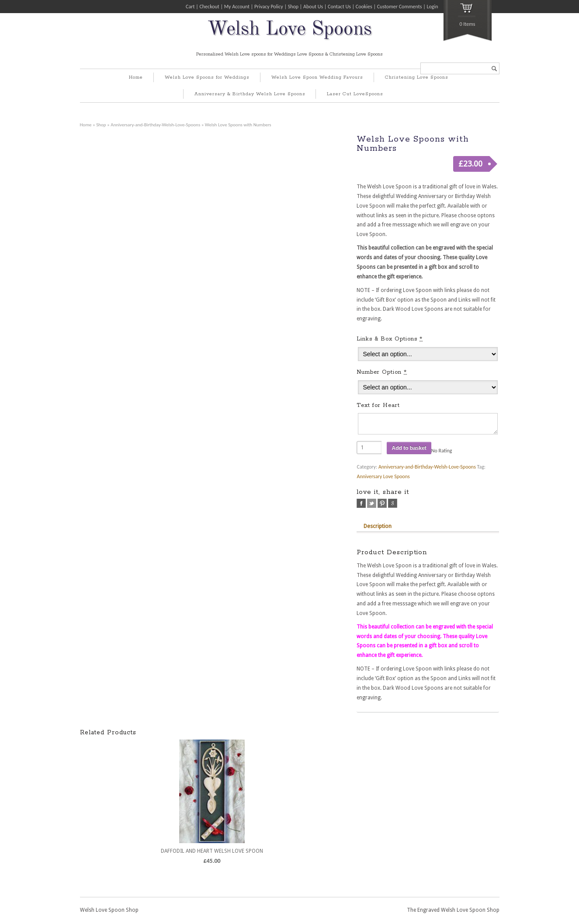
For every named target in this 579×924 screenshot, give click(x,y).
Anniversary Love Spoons (383, 476)
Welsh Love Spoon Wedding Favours (317, 77)
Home (136, 77)
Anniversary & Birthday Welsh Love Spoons (250, 94)
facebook (361, 503)
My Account (237, 7)
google (393, 503)
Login (432, 7)
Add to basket (409, 448)
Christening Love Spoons (417, 77)
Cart (190, 7)
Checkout (209, 7)
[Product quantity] (369, 448)
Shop (293, 7)
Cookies (364, 7)
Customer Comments (400, 7)
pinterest (382, 503)
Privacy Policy (269, 7)
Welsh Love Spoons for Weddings (207, 77)
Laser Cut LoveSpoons (355, 94)
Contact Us (339, 7)
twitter (372, 503)
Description (378, 526)
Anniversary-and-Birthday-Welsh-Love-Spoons (155, 125)
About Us (313, 7)
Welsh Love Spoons (289, 30)
